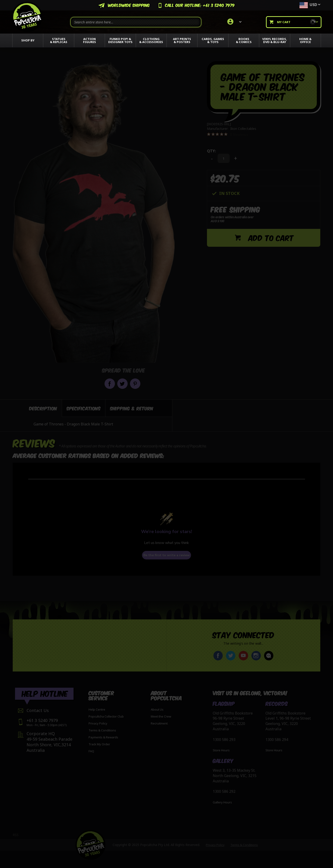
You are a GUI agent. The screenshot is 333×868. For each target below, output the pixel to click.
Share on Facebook (110, 384)
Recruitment (159, 723)
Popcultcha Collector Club (106, 716)
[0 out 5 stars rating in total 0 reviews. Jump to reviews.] (228, 134)
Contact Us (38, 710)
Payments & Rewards (103, 737)
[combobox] (136, 22)
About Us (157, 709)
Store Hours (221, 750)
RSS (16, 835)
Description (43, 408)
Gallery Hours (222, 802)
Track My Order (99, 744)
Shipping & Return (132, 408)
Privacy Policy (98, 723)
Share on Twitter (122, 384)
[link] (234, 22)
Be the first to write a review (166, 555)
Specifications (84, 408)
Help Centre (97, 709)
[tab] (37, 408)
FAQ (91, 751)
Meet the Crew (161, 716)
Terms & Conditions (102, 730)
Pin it (135, 384)
